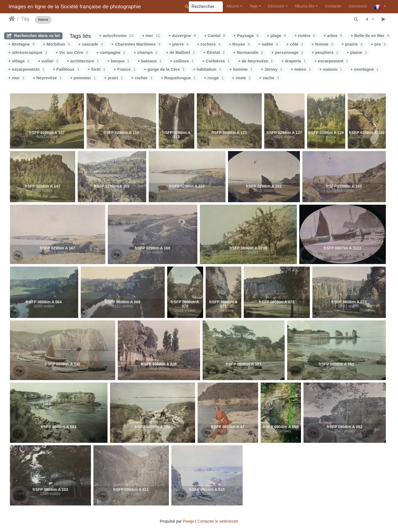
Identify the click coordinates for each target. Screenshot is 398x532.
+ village (19, 61)
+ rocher (142, 78)
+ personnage (287, 52)
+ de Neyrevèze (255, 61)
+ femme (322, 44)
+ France (125, 69)
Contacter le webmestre (218, 521)
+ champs (146, 52)
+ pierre (179, 44)
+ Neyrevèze (47, 78)
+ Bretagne (21, 44)
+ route (242, 78)
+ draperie (293, 61)
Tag (25, 19)
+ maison (331, 69)
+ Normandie (248, 52)
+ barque (118, 61)
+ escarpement (331, 61)
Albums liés (305, 6)
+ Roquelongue (178, 78)
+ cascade (91, 44)
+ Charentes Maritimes (136, 44)
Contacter (333, 6)
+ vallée (268, 44)
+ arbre (333, 35)
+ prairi (114, 78)
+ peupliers (325, 52)
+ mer (151, 35)
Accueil (12, 19)
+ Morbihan (56, 44)
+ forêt (96, 69)
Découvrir (276, 6)
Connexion (358, 6)
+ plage (277, 35)
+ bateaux (150, 61)
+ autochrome (116, 35)
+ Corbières (216, 61)
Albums (233, 6)
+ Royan (239, 44)
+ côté (295, 44)
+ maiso (301, 69)
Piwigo (188, 521)
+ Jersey (272, 69)
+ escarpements (26, 69)
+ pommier (83, 78)
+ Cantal (215, 35)
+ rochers (209, 44)
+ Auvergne (182, 35)
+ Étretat (214, 52)
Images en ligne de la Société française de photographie (75, 6)
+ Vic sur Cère (72, 52)
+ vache (269, 78)
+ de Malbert (180, 52)
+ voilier (48, 61)
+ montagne (365, 69)
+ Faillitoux (66, 69)
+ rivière (305, 35)
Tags (253, 6)
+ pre (378, 44)
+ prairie (352, 44)
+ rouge (214, 78)
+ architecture (83, 61)
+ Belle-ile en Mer (370, 35)
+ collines (182, 61)
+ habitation (207, 69)
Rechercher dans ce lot (33, 35)
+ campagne (111, 52)
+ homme (241, 69)
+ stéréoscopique (28, 52)
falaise (43, 20)
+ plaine (357, 52)
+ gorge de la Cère (164, 69)
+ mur (16, 78)
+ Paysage (246, 35)
